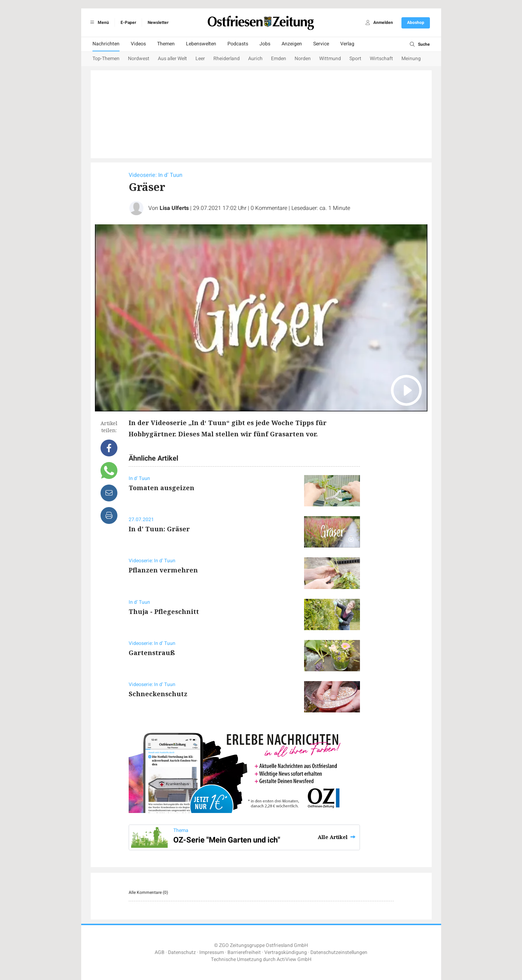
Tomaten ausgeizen (162, 488)
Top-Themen (106, 59)
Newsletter (158, 23)
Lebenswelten (201, 44)
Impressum (212, 952)
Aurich (255, 59)
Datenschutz (182, 952)
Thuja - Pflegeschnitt (164, 611)
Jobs (265, 44)
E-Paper (128, 23)
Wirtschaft (381, 59)
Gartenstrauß (152, 653)
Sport (355, 59)
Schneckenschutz (158, 694)
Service (321, 44)
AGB (160, 952)
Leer (200, 59)
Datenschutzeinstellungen (339, 952)
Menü (99, 23)
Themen (166, 44)
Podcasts (238, 44)
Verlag (347, 44)
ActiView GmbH (294, 959)
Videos (138, 44)
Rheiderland (227, 59)
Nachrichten (106, 44)
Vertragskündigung (286, 952)
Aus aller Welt (172, 59)
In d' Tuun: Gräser (159, 529)
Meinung (411, 59)
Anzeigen (292, 44)
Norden (303, 59)
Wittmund (330, 59)
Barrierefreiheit (244, 952)
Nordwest (139, 59)
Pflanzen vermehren (163, 570)
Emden (279, 59)
